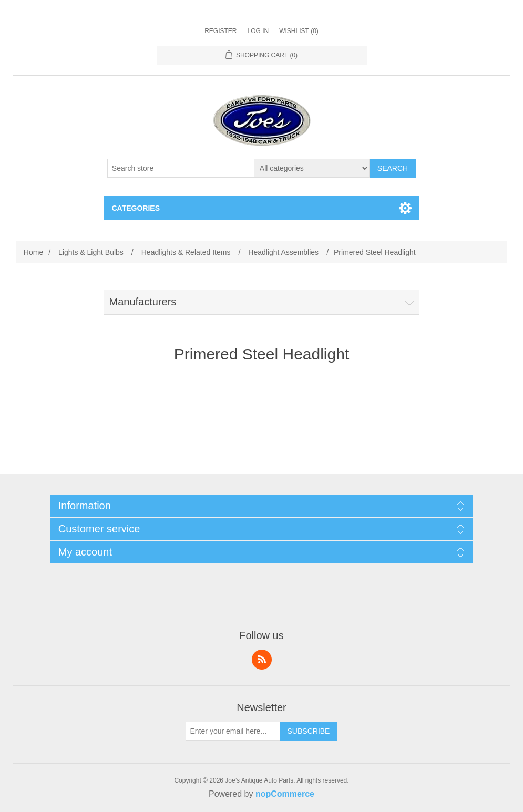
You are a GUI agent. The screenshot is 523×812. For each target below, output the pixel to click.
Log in (258, 31)
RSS (262, 660)
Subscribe (309, 731)
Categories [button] (136, 208)
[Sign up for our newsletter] (233, 731)
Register (221, 31)
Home (33, 252)
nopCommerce (285, 794)
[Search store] (181, 168)
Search (393, 168)
